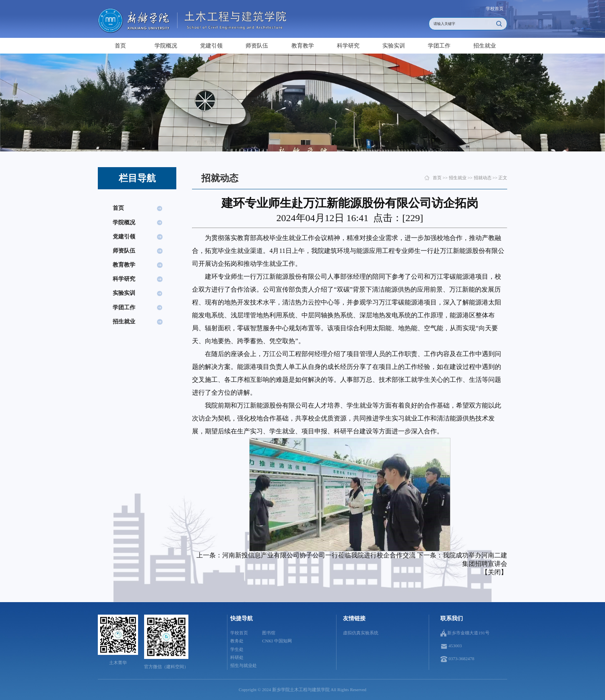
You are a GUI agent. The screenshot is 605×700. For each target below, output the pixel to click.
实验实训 (394, 46)
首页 (120, 46)
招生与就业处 (244, 665)
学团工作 (439, 46)
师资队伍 (257, 46)
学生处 (237, 649)
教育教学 (303, 46)
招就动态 (483, 178)
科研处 (237, 657)
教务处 (237, 641)
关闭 (494, 572)
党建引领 (211, 46)
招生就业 (485, 46)
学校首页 (495, 8)
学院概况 (166, 46)
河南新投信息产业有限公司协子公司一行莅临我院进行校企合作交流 (319, 555)
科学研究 (348, 46)
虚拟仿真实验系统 (361, 633)
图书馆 (269, 633)
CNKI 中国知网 (277, 641)
